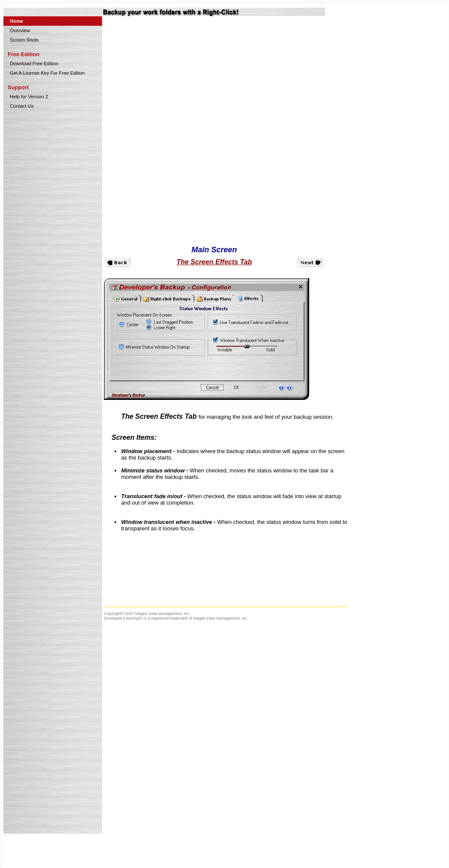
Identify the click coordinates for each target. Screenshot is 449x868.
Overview (20, 30)
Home (17, 21)
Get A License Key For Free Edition (47, 73)
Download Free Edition (34, 64)
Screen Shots (24, 40)
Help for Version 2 (29, 97)
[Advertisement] (402, 147)
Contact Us (22, 106)
